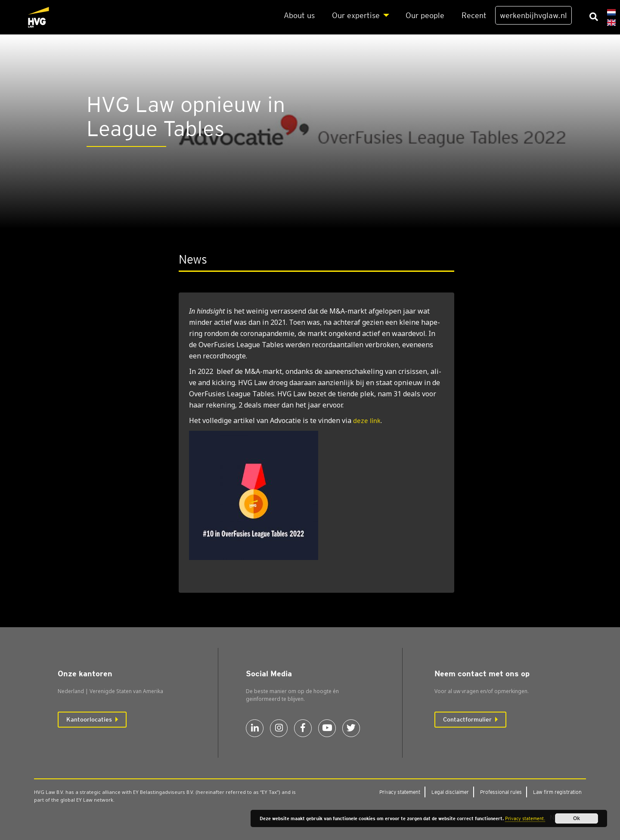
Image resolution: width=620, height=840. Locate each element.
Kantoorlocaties (89, 719)
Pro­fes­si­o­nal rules (501, 792)
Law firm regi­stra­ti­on (557, 792)
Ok (577, 818)
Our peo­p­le (425, 15)
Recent (474, 15)
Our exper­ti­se (356, 15)
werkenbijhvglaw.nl (533, 15)
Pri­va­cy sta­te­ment (400, 792)
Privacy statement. (525, 818)
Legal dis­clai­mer (450, 792)
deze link (367, 421)
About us (299, 15)
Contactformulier (467, 719)
